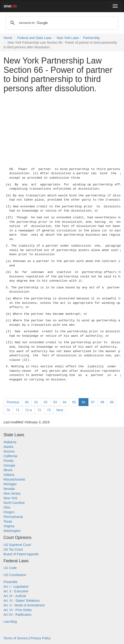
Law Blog (10, 622)
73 (49, 410)
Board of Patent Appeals (21, 554)
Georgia (9, 465)
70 (8, 410)
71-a (28, 410)
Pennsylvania (13, 517)
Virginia (9, 526)
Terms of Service (16, 638)
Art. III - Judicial (15, 596)
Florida (8, 461)
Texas (8, 521)
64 (65, 402)
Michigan (10, 484)
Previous (13, 402)
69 (112, 402)
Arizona (9, 451)
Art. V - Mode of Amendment (24, 605)
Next (60, 410)
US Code (10, 568)
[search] (61, 23)
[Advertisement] (62, 129)
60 (27, 402)
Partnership (91, 38)
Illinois (8, 470)
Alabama (10, 442)
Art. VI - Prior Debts (18, 610)
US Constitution (15, 575)
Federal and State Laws (34, 38)
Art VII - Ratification (18, 615)
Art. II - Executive (16, 591)
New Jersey (12, 493)
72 (39, 410)
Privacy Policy (41, 638)
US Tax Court (13, 549)
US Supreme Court (17, 545)
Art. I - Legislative (16, 587)
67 (93, 402)
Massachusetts (14, 479)
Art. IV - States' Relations (22, 601)
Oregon (9, 512)
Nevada (9, 489)
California (10, 456)
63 (55, 402)
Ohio (7, 507)
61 (36, 402)
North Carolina (14, 503)
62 (46, 402)
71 (18, 410)
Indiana (9, 475)
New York (10, 498)
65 (74, 402)
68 (102, 402)
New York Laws (68, 38)
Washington (12, 531)
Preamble (10, 582)
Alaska (8, 447)
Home (8, 38)
